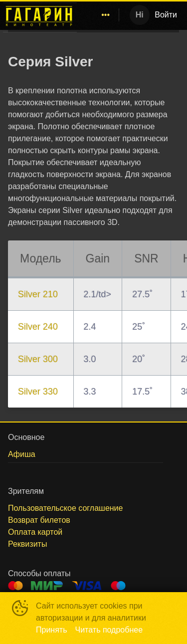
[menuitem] (106, 15)
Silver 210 (38, 294)
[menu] (100, 15)
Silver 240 (38, 327)
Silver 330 (38, 392)
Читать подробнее (109, 630)
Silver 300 (38, 359)
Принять (52, 630)
